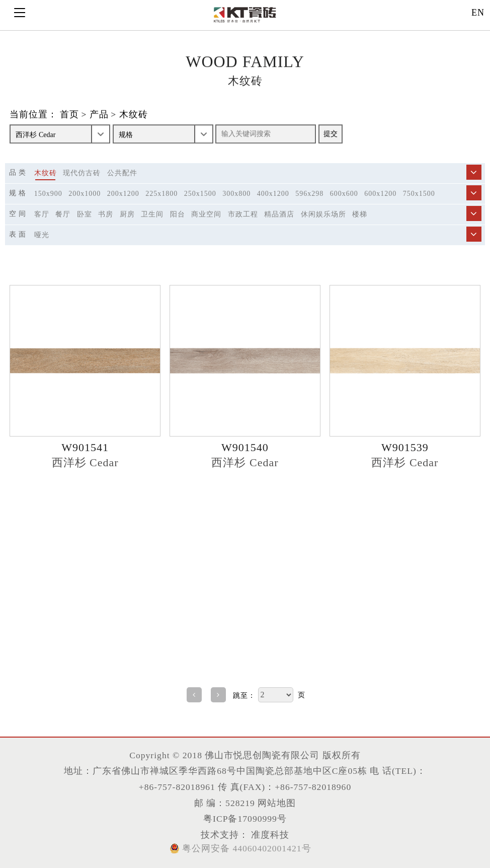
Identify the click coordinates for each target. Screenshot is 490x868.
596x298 (309, 194)
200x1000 (85, 194)
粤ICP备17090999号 (245, 819)
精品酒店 (279, 214)
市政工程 (243, 214)
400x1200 (273, 194)
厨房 (127, 214)
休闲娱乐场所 (323, 214)
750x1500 (419, 194)
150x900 (48, 194)
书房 (106, 214)
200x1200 (123, 194)
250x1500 (200, 194)
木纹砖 (134, 115)
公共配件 (122, 173)
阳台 (178, 214)
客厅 (42, 214)
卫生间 (152, 214)
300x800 (236, 194)
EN (478, 13)
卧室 (85, 214)
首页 (69, 115)
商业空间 (206, 214)
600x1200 (380, 194)
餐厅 (63, 214)
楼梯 (360, 214)
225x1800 (161, 194)
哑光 (42, 235)
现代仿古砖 (82, 173)
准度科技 (269, 835)
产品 (99, 115)
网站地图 (277, 803)
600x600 (344, 194)
